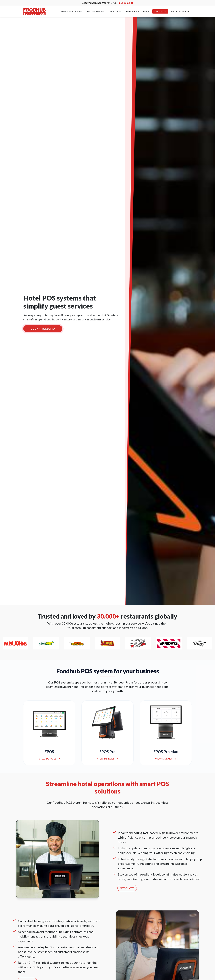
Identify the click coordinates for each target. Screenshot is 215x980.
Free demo (126, 3)
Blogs (146, 11)
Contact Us (160, 11)
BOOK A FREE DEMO (43, 329)
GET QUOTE (127, 888)
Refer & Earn (132, 11)
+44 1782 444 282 (181, 11)
